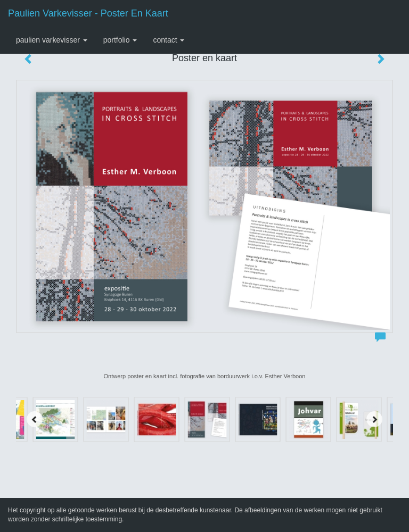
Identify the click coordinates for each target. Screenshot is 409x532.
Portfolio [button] (120, 40)
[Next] (374, 419)
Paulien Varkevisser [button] (52, 40)
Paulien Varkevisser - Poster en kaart (88, 13)
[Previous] (35, 419)
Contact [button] (169, 40)
